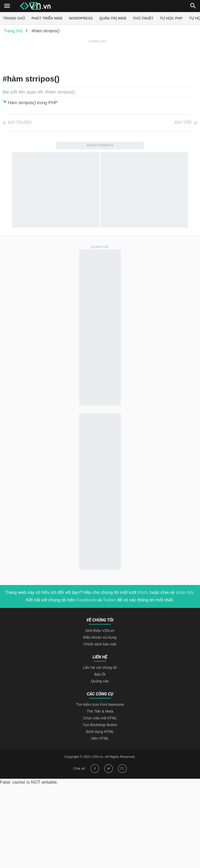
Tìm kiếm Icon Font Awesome (100, 705)
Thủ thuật (143, 18)
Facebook (86, 600)
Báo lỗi (100, 674)
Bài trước (20, 122)
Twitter (109, 600)
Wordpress (81, 18)
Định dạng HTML (100, 732)
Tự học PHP (171, 18)
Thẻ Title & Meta (100, 711)
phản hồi (185, 592)
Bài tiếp (183, 122)
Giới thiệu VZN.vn (100, 631)
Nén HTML (100, 738)
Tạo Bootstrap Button (100, 725)
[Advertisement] (97, 56)
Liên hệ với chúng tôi (100, 668)
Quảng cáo (100, 681)
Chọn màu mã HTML (100, 718)
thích (143, 592)
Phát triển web (47, 18)
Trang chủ (14, 18)
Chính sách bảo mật (100, 644)
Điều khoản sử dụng (100, 637)
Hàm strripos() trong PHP (33, 103)
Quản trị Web (113, 18)
